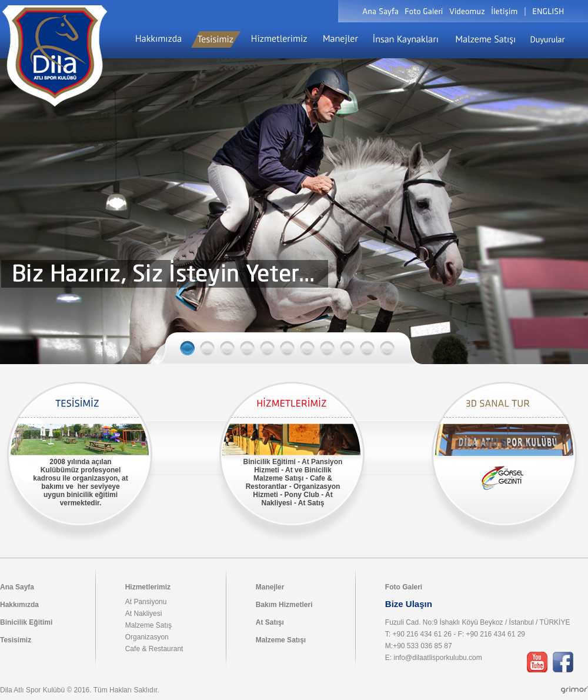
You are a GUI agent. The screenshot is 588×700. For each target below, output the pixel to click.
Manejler (270, 587)
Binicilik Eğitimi (26, 622)
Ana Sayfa (17, 587)
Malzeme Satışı (281, 640)
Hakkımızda (19, 605)
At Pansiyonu (146, 602)
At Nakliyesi (144, 614)
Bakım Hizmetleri (284, 605)
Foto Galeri (404, 587)
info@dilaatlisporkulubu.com (437, 658)
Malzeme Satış (148, 625)
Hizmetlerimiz (148, 587)
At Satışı (270, 622)
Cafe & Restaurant (154, 649)
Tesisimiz (16, 640)
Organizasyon (147, 637)
